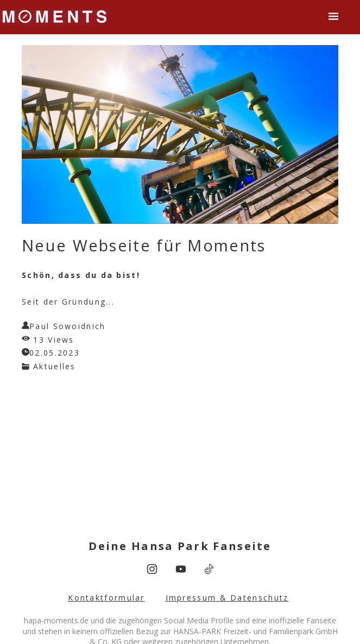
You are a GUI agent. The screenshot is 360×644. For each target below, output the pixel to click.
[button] (333, 16)
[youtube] (181, 569)
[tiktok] (209, 569)
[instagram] (152, 569)
